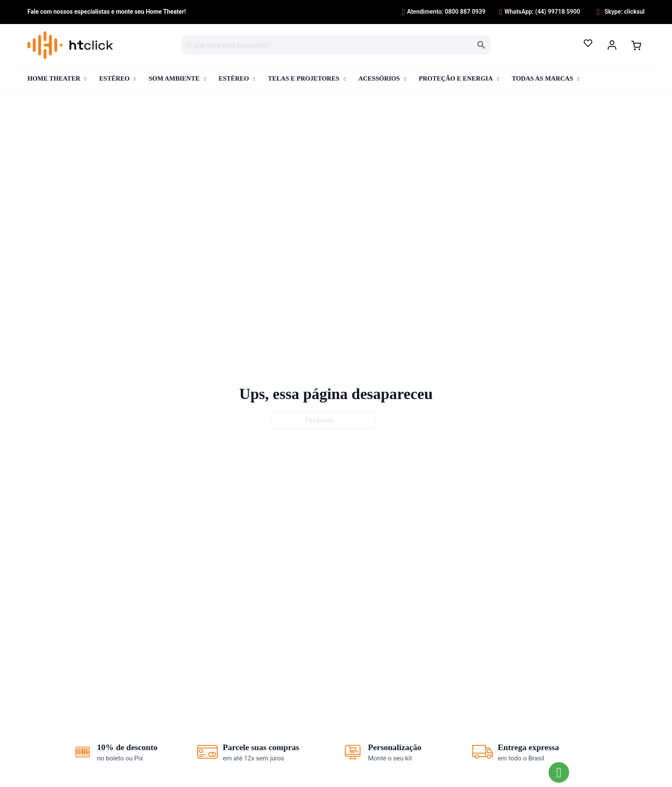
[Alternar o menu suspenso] (612, 45)
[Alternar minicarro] (636, 45)
